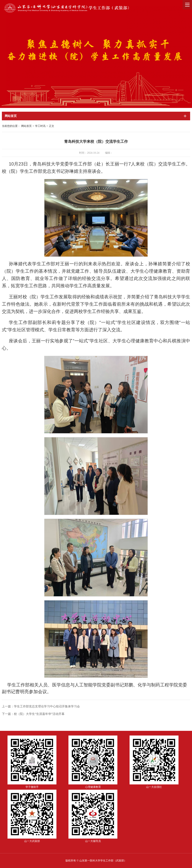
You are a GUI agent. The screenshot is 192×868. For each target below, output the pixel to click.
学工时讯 (40, 126)
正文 (52, 126)
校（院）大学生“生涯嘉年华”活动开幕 (39, 714)
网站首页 (26, 126)
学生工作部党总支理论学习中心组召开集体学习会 (47, 706)
